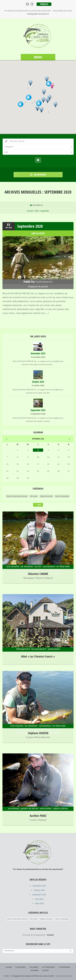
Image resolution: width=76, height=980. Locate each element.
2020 (37, 211)
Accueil (30, 211)
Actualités (35, 970)
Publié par (38, 282)
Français (44, 4)
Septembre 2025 (39, 895)
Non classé (34, 496)
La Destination (64, 967)
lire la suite (38, 233)
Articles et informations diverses (17, 496)
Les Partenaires (48, 967)
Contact (45, 970)
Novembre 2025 (39, 886)
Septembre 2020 (30, 226)
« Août (7, 439)
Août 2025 (39, 899)
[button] (48, 100)
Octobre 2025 (39, 890)
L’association (21, 967)
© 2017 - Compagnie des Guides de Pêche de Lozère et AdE (29, 976)
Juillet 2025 (39, 903)
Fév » (69, 439)
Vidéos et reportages (62, 496)
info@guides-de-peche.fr (38, 14)
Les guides (34, 967)
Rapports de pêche (38, 287)
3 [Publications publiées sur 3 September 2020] (38, 450)
